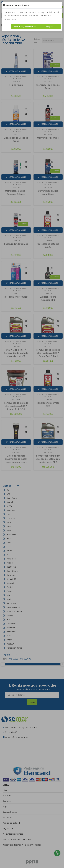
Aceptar (49, 27)
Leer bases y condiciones (24, 27)
